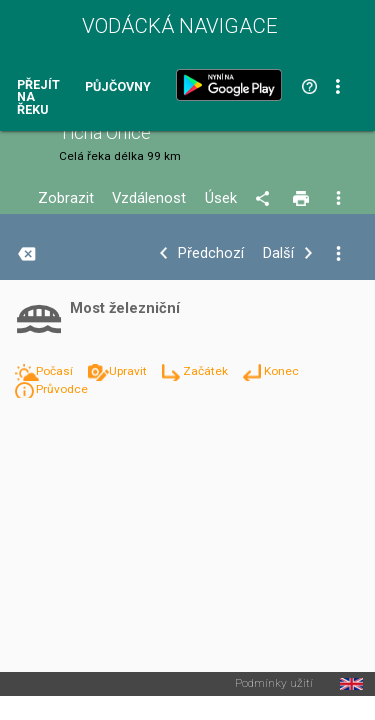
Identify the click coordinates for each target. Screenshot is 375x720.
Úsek (221, 198)
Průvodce (62, 389)
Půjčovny (118, 87)
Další (278, 253)
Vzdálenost (149, 198)
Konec (281, 371)
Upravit (129, 371)
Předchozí (211, 253)
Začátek (207, 371)
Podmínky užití (274, 684)
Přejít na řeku (38, 98)
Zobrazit (66, 198)
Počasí (56, 371)
